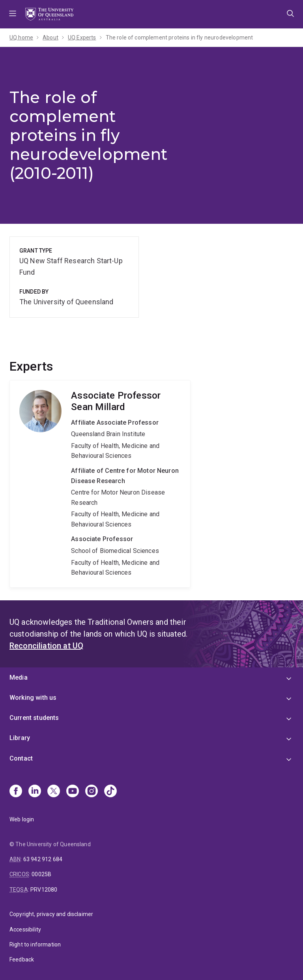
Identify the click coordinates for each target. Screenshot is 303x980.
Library (20, 738)
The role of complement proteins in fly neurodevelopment (180, 37)
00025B (41, 874)
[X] (54, 792)
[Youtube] (73, 792)
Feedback (22, 959)
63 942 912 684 (43, 859)
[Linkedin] (35, 792)
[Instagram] (92, 792)
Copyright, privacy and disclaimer (51, 914)
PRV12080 (44, 890)
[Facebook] (16, 792)
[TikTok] (110, 792)
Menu (13, 14)
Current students (34, 718)
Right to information (35, 944)
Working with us (33, 698)
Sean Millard (100, 484)
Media (19, 677)
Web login (22, 819)
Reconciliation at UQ (46, 646)
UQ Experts (82, 37)
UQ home (21, 37)
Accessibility (25, 929)
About (50, 37)
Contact (21, 758)
